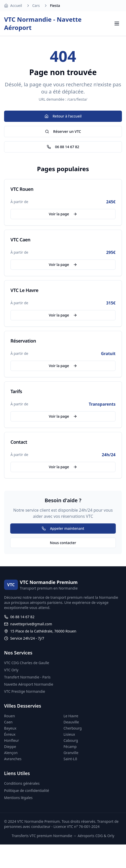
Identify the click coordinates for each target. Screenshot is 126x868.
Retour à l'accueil (63, 116)
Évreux (10, 734)
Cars (36, 5)
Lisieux (69, 734)
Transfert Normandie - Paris (27, 677)
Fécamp (70, 747)
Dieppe (10, 747)
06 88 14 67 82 (63, 147)
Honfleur (12, 740)
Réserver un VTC (63, 131)
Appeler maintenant (63, 528)
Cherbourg (73, 728)
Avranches (13, 759)
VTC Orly (11, 670)
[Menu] (117, 24)
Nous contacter (63, 543)
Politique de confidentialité (27, 790)
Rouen (9, 716)
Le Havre (71, 716)
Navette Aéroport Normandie (29, 684)
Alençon (11, 753)
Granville (71, 753)
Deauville (71, 722)
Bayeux (10, 728)
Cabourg (71, 740)
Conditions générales (22, 783)
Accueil (16, 5)
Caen (8, 722)
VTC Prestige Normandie (25, 691)
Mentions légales (18, 798)
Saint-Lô (70, 759)
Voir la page (63, 214)
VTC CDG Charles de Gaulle (27, 663)
